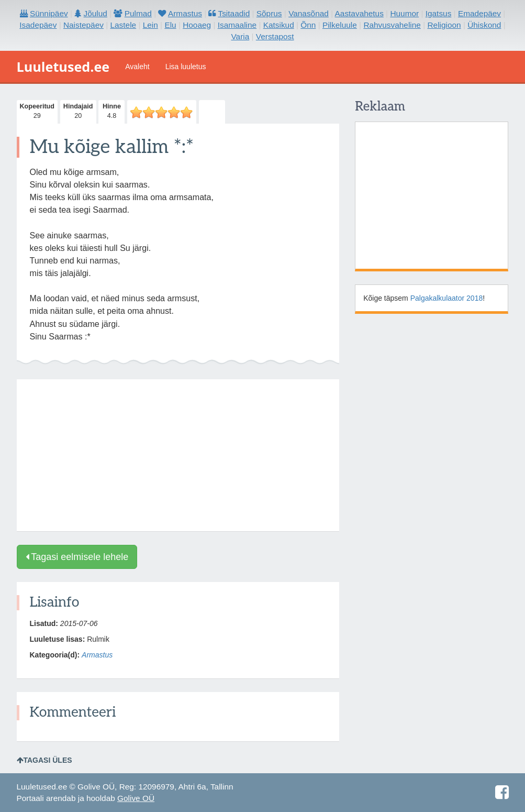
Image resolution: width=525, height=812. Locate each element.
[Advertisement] (178, 455)
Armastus (97, 655)
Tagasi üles (44, 760)
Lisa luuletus (186, 67)
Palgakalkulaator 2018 (447, 298)
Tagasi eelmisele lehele (77, 557)
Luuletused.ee (63, 67)
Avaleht (137, 67)
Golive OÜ (136, 798)
